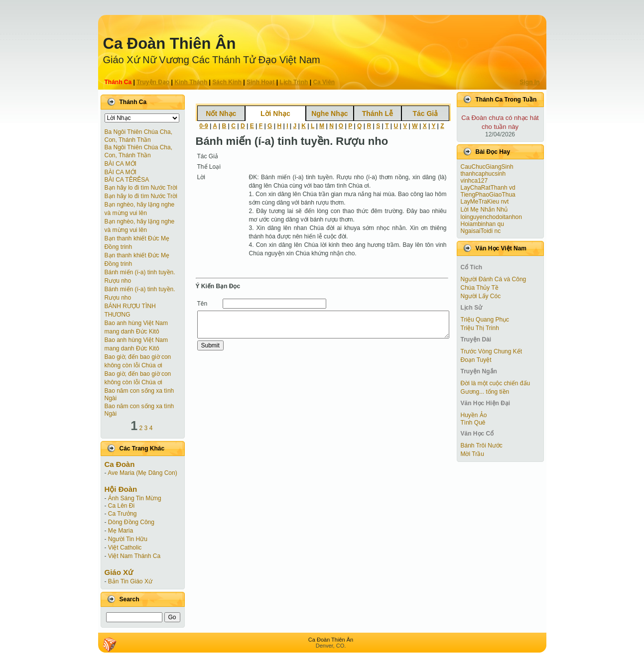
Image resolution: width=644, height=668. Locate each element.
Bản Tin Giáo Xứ (130, 581)
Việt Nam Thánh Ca (134, 556)
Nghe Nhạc (329, 113)
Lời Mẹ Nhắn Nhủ (484, 210)
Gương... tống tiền (485, 392)
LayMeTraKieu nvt (485, 202)
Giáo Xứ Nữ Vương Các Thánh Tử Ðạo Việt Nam (212, 60)
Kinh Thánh (191, 82)
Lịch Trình (294, 82)
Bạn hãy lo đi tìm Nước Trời (141, 188)
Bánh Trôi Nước (482, 445)
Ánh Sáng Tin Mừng (135, 498)
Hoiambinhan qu (482, 224)
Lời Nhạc (275, 113)
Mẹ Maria (121, 531)
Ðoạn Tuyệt (476, 360)
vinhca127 (474, 181)
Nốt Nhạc (221, 113)
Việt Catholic (125, 548)
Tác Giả (425, 113)
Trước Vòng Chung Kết (492, 351)
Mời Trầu (472, 454)
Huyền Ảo (474, 415)
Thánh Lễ (378, 113)
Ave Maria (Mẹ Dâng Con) (142, 473)
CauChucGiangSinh (487, 167)
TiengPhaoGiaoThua (488, 195)
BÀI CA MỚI (121, 164)
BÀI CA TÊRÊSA (127, 180)
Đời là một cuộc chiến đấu (496, 383)
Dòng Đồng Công (131, 522)
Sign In (530, 82)
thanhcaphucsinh (483, 174)
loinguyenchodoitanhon (491, 217)
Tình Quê (473, 423)
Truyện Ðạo (153, 82)
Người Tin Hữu (128, 539)
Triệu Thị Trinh (480, 328)
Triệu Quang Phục (485, 320)
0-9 (203, 126)
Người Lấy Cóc (481, 296)
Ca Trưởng (123, 514)
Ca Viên (324, 82)
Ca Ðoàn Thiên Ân (170, 44)
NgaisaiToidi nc (481, 231)
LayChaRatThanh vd (488, 188)
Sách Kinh (227, 82)
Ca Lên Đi (121, 506)
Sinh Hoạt (260, 82)
